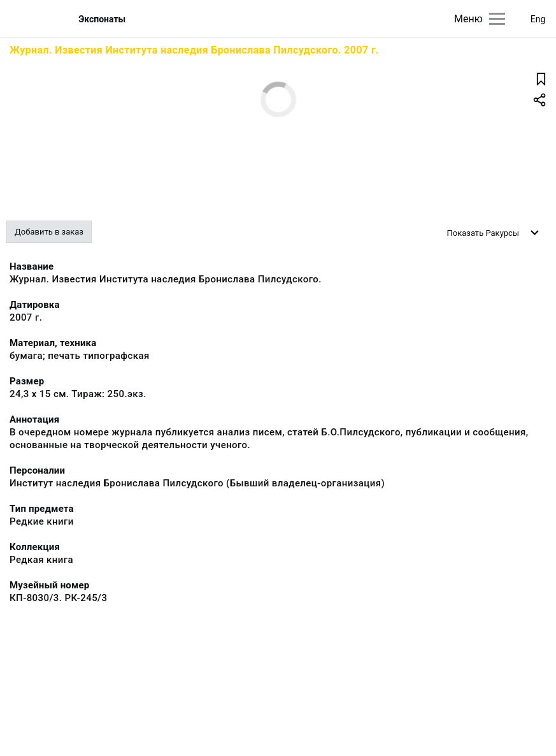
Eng (538, 19)
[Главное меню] (497, 19)
